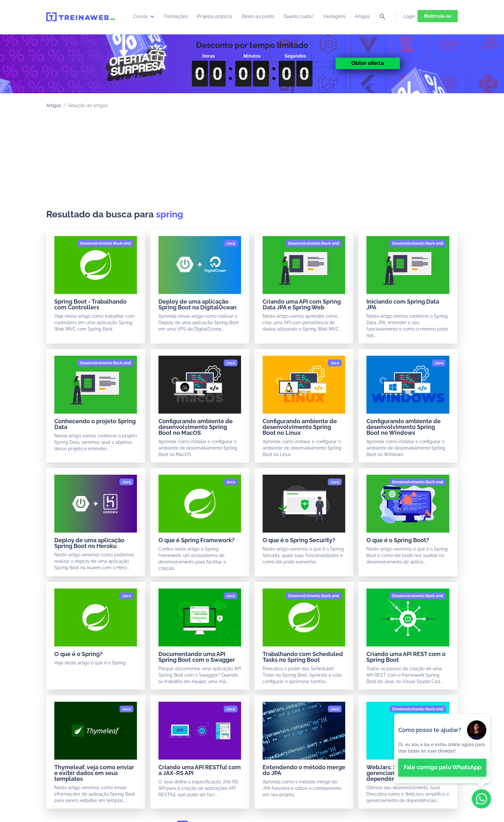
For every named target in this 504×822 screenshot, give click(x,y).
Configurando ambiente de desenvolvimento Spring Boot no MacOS (196, 427)
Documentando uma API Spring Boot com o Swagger (197, 657)
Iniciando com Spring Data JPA (403, 304)
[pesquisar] (382, 17)
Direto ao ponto (258, 16)
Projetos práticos (215, 16)
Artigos (362, 16)
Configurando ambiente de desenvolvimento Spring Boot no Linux (300, 427)
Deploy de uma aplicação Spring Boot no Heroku (89, 543)
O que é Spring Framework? (197, 540)
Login (409, 16)
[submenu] (152, 16)
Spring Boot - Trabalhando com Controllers (90, 304)
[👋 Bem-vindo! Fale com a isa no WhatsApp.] (442, 749)
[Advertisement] (252, 161)
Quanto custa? (299, 16)
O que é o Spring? (78, 654)
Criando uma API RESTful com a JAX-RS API (200, 770)
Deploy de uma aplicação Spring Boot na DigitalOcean (198, 304)
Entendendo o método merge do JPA (304, 770)
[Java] (231, 243)
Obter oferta (368, 63)
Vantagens (334, 16)
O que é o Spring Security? (299, 540)
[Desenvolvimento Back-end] (105, 243)
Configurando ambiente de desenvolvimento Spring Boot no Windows (404, 427)
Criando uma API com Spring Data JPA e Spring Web (302, 304)
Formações (176, 16)
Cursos (144, 16)
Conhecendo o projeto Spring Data (95, 424)
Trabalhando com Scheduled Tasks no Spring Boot (303, 657)
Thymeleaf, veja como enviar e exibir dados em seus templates (94, 773)
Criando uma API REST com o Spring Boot (406, 657)
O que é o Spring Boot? (398, 540)
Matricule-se (437, 16)
